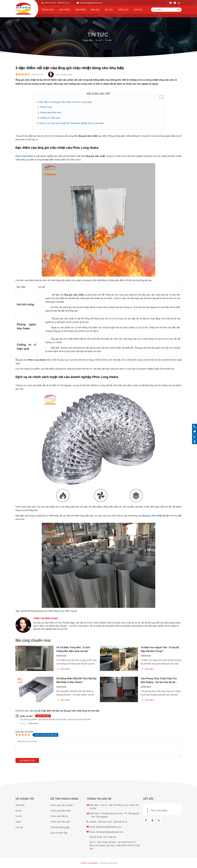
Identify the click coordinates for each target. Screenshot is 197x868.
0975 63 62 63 (50, 3)
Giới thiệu (64, 10)
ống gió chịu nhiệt (61, 611)
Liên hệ (138, 10)
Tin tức (109, 10)
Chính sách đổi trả (59, 816)
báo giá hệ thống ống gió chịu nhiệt (36, 611)
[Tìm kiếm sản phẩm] (166, 10)
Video (18, 822)
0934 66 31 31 (120, 822)
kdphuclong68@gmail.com (89, 3)
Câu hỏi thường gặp (60, 827)
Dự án (18, 811)
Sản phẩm (80, 10)
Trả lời (23, 723)
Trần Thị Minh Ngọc (46, 618)
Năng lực (123, 10)
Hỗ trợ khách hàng (64, 799)
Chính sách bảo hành (61, 811)
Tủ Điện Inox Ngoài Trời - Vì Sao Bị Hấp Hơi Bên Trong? (160, 649)
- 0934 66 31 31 (63, 3)
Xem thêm (63, 669)
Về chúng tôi (25, 799)
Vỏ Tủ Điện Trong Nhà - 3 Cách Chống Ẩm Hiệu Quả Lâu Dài (73, 649)
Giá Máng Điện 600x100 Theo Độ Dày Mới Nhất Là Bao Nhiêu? (76, 680)
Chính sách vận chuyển (62, 805)
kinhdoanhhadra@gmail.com (110, 832)
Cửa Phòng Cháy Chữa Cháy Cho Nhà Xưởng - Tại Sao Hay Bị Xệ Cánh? (159, 681)
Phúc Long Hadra (159, 810)
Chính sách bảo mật (60, 822)
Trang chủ (48, 10)
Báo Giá (95, 10)
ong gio (74, 611)
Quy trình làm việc (59, 833)
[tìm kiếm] (179, 9)
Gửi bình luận (27, 761)
